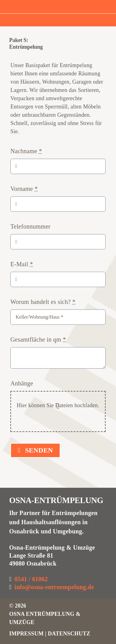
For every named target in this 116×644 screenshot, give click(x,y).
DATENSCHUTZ (69, 634)
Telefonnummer (30, 226)
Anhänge (22, 383)
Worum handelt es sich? (43, 302)
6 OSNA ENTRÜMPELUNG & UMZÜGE (45, 614)
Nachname (26, 151)
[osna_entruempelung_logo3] (39, 5)
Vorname (24, 189)
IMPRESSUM (27, 634)
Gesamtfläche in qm (38, 339)
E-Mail (22, 264)
